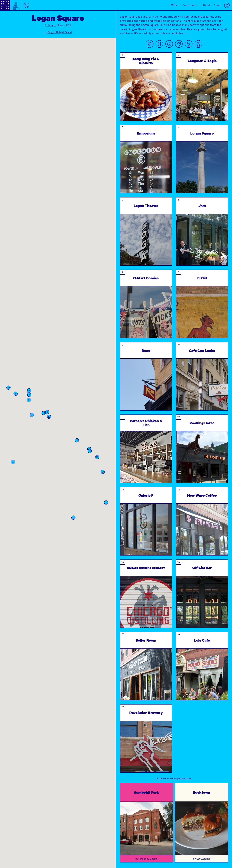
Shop (217, 5)
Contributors (191, 5)
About (206, 5)
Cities (175, 5)
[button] (82, 477)
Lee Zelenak (203, 859)
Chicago (50, 25)
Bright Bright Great (60, 32)
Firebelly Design (148, 859)
